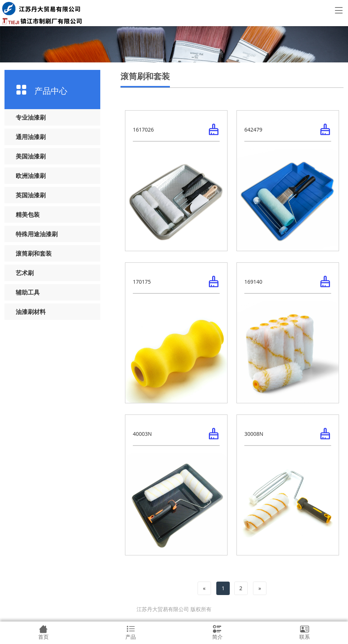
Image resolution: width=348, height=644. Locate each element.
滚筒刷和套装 (34, 253)
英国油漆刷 (31, 195)
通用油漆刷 (31, 137)
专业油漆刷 (31, 117)
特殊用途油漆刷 (37, 234)
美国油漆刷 (31, 156)
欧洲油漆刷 (31, 176)
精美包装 (28, 215)
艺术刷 (25, 273)
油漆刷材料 (31, 312)
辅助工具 (28, 292)
